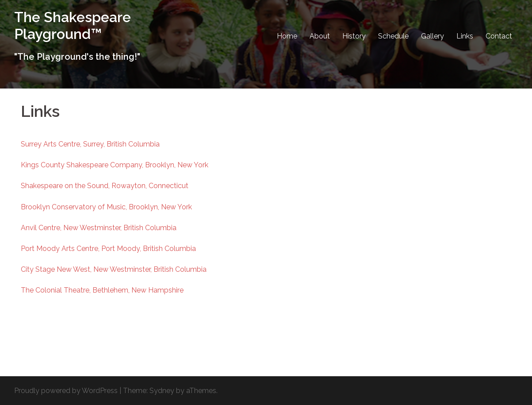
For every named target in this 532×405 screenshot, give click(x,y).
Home (287, 36)
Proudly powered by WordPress (66, 391)
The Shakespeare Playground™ (73, 25)
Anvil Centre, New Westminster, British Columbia (99, 228)
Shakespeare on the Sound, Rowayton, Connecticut (105, 186)
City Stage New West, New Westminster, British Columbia (114, 269)
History (354, 36)
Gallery (432, 36)
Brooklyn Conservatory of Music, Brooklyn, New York (106, 207)
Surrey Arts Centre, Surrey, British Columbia (90, 144)
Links (465, 36)
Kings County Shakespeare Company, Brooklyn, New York (115, 165)
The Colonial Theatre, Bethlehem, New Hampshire (102, 290)
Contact (499, 36)
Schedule (393, 36)
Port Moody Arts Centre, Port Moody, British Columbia (108, 249)
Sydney (162, 391)
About (320, 36)
